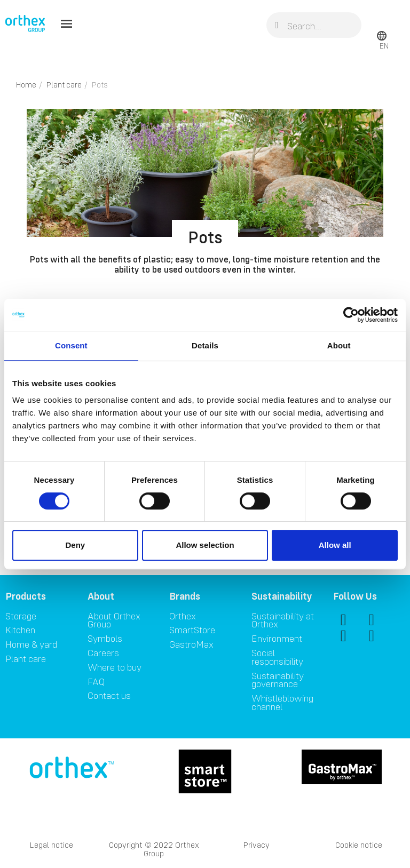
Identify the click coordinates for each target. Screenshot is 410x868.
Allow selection (205, 545)
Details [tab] (205, 345)
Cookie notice (359, 845)
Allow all (335, 545)
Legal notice (52, 845)
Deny (75, 545)
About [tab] (339, 345)
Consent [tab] (71, 345)
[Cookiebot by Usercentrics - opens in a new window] (351, 315)
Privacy (257, 845)
